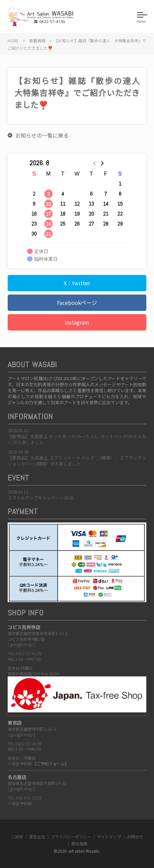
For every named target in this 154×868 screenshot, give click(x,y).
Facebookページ (77, 303)
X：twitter (77, 283)
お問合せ (135, 837)
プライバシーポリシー (71, 837)
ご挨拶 (17, 837)
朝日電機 (79, 844)
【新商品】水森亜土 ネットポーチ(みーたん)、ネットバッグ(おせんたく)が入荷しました (77, 439)
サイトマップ (109, 837)
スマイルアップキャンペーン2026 (40, 498)
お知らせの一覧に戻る (42, 135)
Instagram (77, 322)
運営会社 (37, 837)
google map (21, 644)
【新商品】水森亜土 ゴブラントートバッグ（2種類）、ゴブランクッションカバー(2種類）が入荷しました (77, 461)
